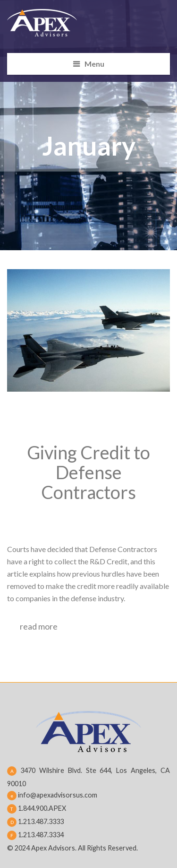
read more (39, 626)
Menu (94, 64)
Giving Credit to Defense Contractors (88, 472)
